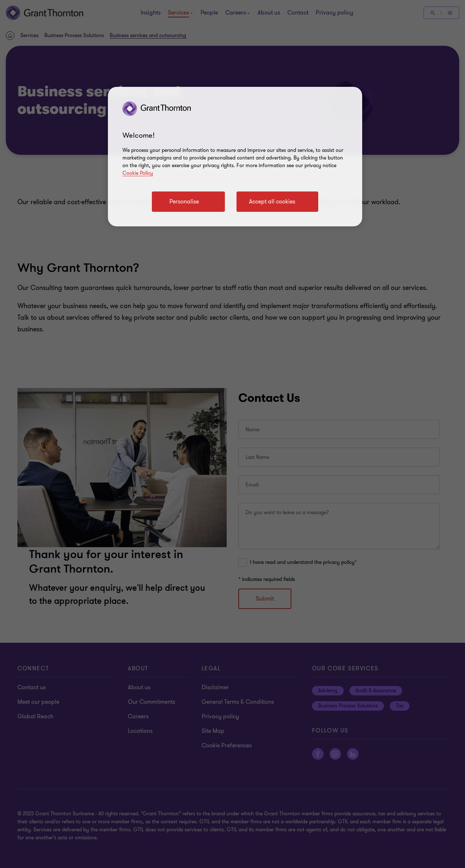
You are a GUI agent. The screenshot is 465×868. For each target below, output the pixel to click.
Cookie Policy (138, 173)
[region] (235, 157)
